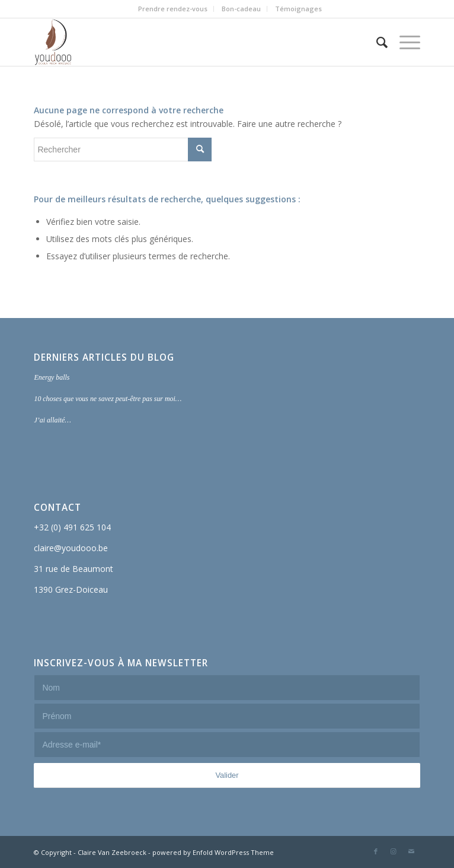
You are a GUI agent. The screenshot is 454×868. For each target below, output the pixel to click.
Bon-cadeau (241, 9)
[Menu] (404, 42)
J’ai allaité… (52, 420)
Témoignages (298, 9)
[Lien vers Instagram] (394, 851)
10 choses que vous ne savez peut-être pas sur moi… (108, 399)
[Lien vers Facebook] (376, 851)
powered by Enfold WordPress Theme (213, 852)
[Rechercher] (376, 42)
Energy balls (52, 377)
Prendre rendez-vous (173, 9)
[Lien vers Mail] (411, 851)
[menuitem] (173, 9)
